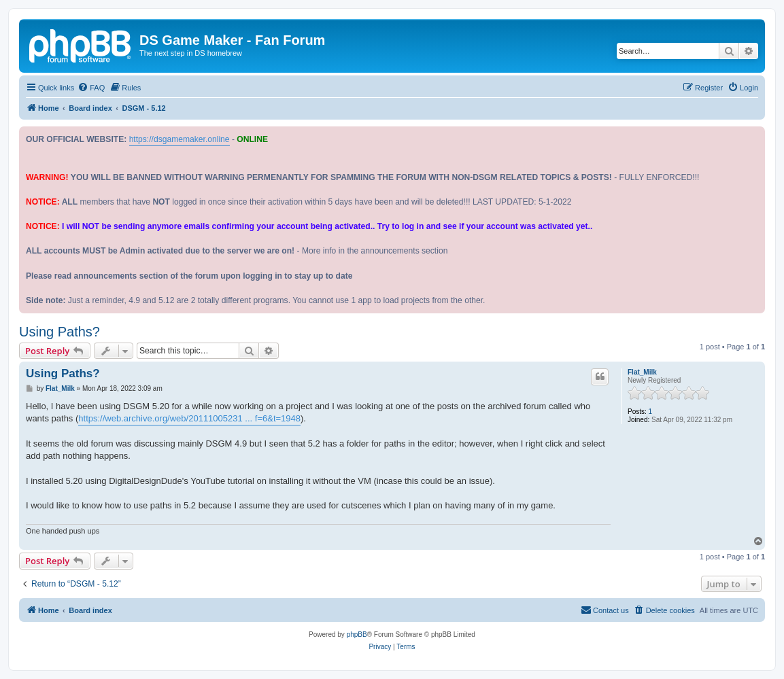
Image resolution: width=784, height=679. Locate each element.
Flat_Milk (642, 372)
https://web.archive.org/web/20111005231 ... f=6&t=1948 (189, 418)
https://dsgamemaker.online (180, 139)
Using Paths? (59, 332)
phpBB (357, 634)
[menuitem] (91, 88)
